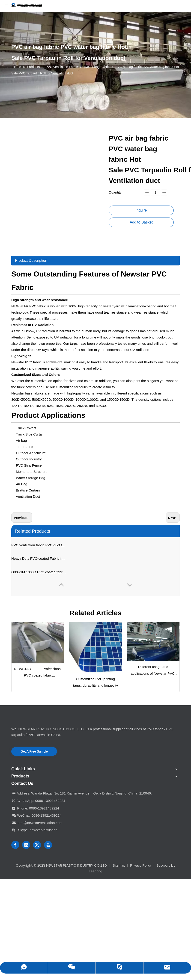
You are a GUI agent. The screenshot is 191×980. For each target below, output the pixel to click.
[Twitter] (37, 845)
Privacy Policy (141, 865)
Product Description (31, 260)
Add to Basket (141, 222)
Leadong (95, 871)
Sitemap (119, 865)
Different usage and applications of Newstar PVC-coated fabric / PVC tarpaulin (153, 671)
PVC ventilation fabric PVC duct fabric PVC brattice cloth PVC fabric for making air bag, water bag (39, 545)
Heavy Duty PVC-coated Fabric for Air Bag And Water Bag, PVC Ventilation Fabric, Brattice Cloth (39, 558)
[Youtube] (48, 845)
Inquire (141, 210)
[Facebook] (15, 845)
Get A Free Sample (34, 751)
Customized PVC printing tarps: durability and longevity (95, 682)
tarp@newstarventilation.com (40, 823)
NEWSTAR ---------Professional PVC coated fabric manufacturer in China (38, 673)
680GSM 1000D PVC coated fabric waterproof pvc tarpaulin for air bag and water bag (39, 572)
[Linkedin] (26, 845)
